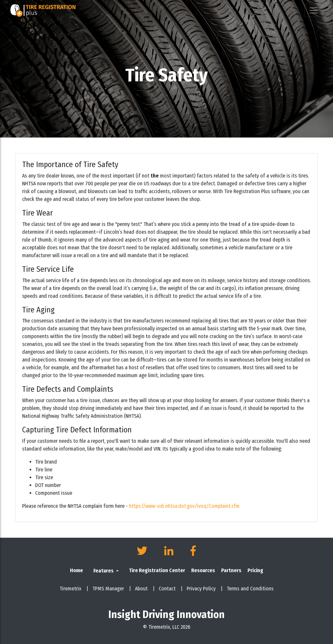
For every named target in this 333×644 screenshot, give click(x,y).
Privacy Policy (205, 589)
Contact (171, 589)
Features (104, 571)
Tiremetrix (74, 589)
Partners (231, 570)
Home (76, 570)
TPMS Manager (112, 589)
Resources (203, 570)
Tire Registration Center (157, 570)
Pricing (255, 570)
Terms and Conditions (250, 589)
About (145, 589)
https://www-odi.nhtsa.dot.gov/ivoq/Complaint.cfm (184, 506)
